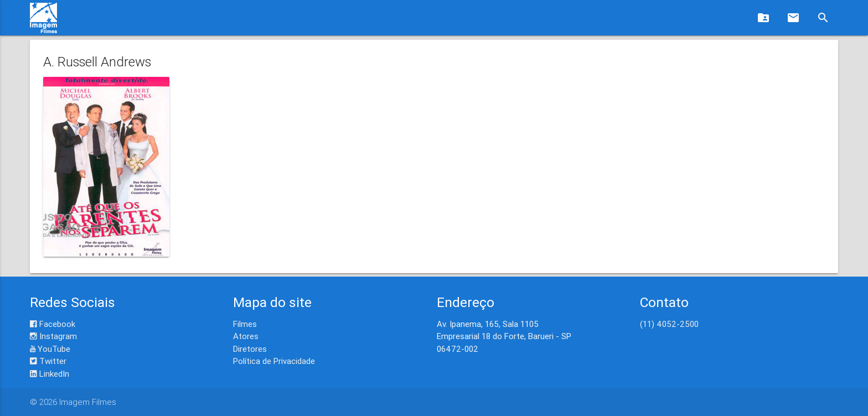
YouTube (50, 349)
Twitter (48, 361)
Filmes (245, 324)
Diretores (250, 349)
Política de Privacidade (274, 361)
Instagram (53, 336)
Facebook (53, 324)
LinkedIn (50, 374)
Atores (246, 336)
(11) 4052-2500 (669, 324)
